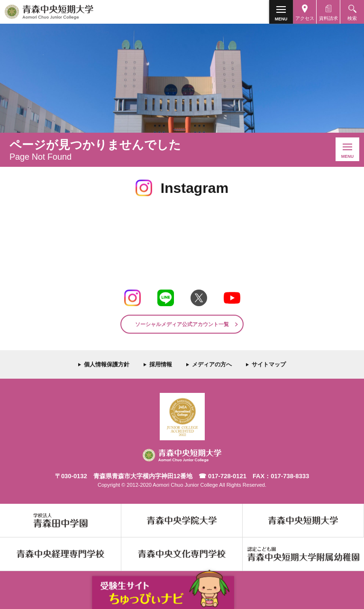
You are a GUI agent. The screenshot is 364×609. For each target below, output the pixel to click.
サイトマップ (269, 364)
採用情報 (161, 364)
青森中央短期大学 (65, 12)
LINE (166, 298)
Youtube (232, 298)
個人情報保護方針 (107, 364)
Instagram (132, 298)
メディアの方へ (212, 364)
